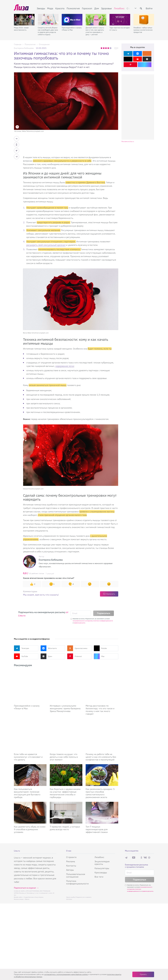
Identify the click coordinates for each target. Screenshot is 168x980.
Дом (97, 8)
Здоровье (106, 8)
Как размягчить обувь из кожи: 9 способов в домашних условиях (30, 808)
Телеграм (21, 648)
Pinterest (74, 656)
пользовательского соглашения (83, 621)
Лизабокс (119, 8)
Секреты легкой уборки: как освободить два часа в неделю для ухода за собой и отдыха (48, 31)
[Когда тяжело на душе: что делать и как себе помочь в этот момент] (66, 718)
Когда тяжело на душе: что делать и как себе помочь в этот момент (64, 735)
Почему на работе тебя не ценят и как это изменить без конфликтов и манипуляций (101, 735)
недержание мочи (65, 366)
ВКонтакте (49, 648)
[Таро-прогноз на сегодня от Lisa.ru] (120, 20)
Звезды (41, 8)
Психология (73, 8)
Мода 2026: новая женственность (21, 29)
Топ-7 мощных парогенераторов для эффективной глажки (97, 808)
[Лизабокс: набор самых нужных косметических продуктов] (144, 20)
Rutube (100, 648)
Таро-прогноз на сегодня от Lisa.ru (120, 29)
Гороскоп (87, 8)
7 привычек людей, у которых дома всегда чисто (65, 806)
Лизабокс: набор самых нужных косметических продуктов (143, 30)
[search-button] (141, 8)
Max (99, 656)
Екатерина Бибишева (24, 48)
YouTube (21, 656)
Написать (111, 594)
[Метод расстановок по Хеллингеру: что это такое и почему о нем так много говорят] (102, 681)
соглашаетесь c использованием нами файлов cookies (66, 974)
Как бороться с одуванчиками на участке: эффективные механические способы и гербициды (65, 771)
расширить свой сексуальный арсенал (46, 245)
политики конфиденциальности (103, 621)
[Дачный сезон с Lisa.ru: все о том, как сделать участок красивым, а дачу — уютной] (96, 20)
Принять (143, 974)
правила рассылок (79, 623)
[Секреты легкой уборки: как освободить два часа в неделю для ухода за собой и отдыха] (48, 20)
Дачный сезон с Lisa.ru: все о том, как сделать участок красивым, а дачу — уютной (95, 31)
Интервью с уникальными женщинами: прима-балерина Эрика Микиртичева (65, 698)
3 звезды (106, 48)
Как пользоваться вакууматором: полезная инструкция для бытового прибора (27, 771)
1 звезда (102, 48)
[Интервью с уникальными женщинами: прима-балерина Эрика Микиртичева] (66, 681)
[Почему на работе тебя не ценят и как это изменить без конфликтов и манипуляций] (102, 718)
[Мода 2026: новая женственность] (24, 20)
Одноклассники (77, 648)
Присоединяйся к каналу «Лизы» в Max (72, 29)
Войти (149, 8)
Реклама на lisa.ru (128, 142)
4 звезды (108, 48)
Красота (60, 8)
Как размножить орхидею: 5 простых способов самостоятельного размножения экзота (100, 771)
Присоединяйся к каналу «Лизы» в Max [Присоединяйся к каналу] (27, 696)
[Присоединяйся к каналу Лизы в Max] (30, 681)
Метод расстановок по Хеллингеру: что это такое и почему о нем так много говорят (100, 699)
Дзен (46, 656)
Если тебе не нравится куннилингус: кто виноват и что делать (28, 735)
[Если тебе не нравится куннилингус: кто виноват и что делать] (30, 718)
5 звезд (111, 48)
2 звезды (104, 48)
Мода (50, 8)
